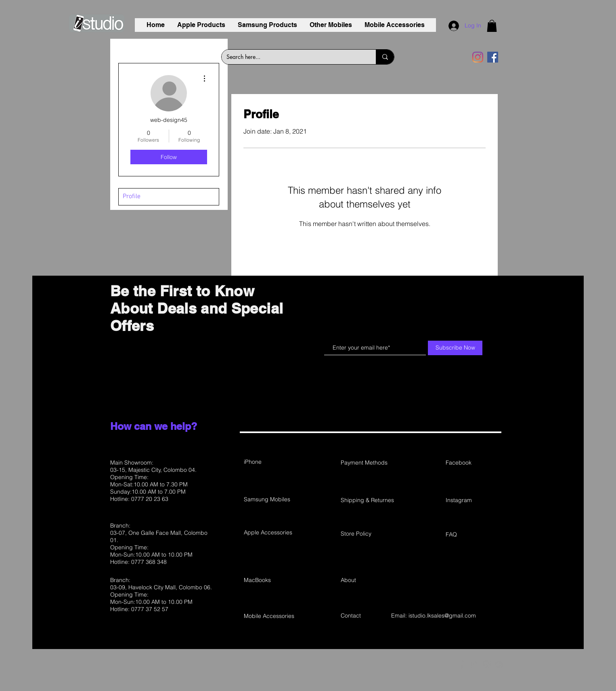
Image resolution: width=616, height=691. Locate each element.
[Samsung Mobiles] (272, 499)
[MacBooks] (272, 580)
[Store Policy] (369, 534)
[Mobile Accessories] (272, 616)
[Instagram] (478, 57)
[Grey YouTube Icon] (499, 664)
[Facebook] (493, 57)
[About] (369, 580)
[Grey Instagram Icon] (487, 664)
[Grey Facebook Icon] (462, 664)
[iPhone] (272, 462)
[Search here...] (293, 57)
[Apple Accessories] (272, 533)
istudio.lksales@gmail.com (442, 616)
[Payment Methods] (369, 463)
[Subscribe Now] (455, 348)
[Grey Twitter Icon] (474, 664)
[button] (492, 26)
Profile (132, 197)
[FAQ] (474, 535)
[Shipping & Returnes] (372, 500)
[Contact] (369, 616)
